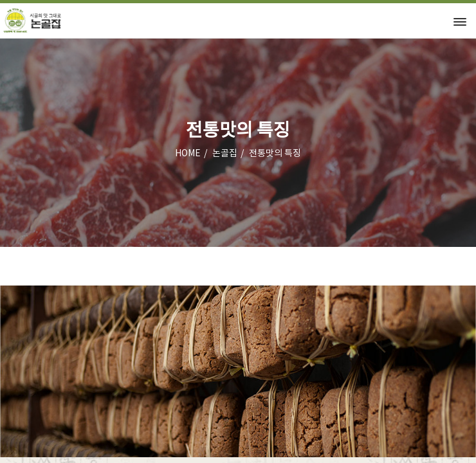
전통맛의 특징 (275, 154)
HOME (188, 154)
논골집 (225, 154)
